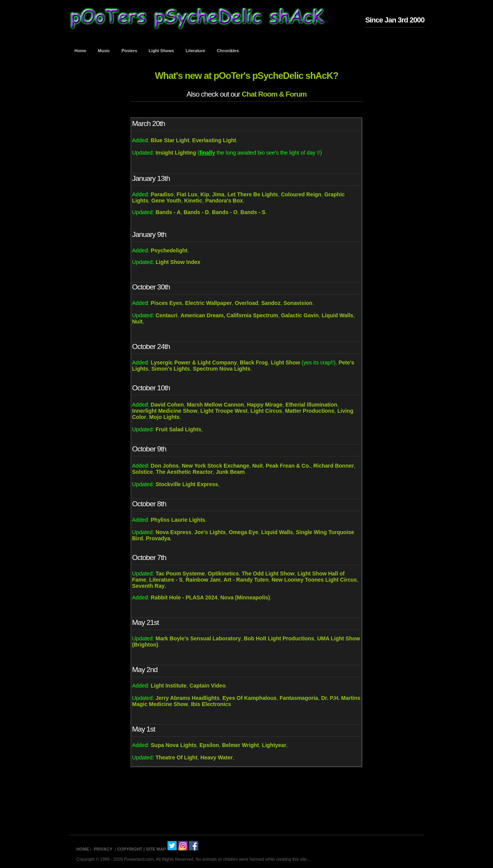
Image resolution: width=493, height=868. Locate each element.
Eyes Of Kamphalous (249, 698)
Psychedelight (169, 250)
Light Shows (161, 51)
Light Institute (169, 686)
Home (81, 51)
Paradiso (162, 194)
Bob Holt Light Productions (279, 638)
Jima (218, 194)
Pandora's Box (224, 201)
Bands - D (196, 212)
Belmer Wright (240, 745)
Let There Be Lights (253, 194)
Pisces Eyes (166, 303)
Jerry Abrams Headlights (187, 698)
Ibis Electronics (211, 704)
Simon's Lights (171, 369)
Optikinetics (223, 574)
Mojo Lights (165, 417)
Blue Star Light (170, 140)
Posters (129, 51)
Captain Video (207, 686)
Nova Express (173, 532)
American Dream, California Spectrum (229, 315)
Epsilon (209, 745)
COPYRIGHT (130, 849)
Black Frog (254, 363)
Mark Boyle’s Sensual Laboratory (198, 638)
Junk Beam (230, 472)
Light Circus (266, 411)
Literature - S (166, 580)
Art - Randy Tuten (246, 580)
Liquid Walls (338, 315)
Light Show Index (178, 262)
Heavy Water (217, 757)
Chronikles (228, 51)
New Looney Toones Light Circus (314, 580)
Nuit (137, 322)
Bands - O (224, 212)
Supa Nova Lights (174, 745)
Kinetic (193, 201)
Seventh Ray (148, 586)
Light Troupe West (224, 411)
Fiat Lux (187, 194)
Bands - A (168, 212)
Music (104, 51)
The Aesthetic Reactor (184, 472)
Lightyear (274, 745)
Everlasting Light (214, 140)
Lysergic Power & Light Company (194, 363)
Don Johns (165, 466)
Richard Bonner (333, 466)
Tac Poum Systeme (180, 574)
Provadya (158, 538)
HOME (83, 849)
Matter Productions (310, 411)
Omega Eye (244, 532)
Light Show (285, 363)
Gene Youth (166, 201)
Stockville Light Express (187, 484)
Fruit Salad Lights (178, 429)
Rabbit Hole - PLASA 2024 (184, 597)
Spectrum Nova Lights (222, 369)
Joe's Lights (210, 532)
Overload (246, 303)
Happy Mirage (265, 405)
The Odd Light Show (268, 574)
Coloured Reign (301, 194)
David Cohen (167, 405)
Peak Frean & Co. (288, 466)
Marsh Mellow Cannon (215, 405)
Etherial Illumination (311, 405)
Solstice (143, 472)
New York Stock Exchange (216, 466)
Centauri (166, 315)
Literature (195, 51)
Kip (205, 194)
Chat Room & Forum (274, 94)
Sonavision (298, 303)
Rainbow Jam (203, 580)
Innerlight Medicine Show (165, 411)
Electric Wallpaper (209, 303)
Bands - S (253, 212)
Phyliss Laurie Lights (178, 520)
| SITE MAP (155, 849)
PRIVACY (103, 849)
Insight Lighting (176, 153)
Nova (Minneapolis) (245, 597)
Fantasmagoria (299, 698)
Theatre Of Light (176, 757)
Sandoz (271, 303)
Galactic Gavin (300, 315)
